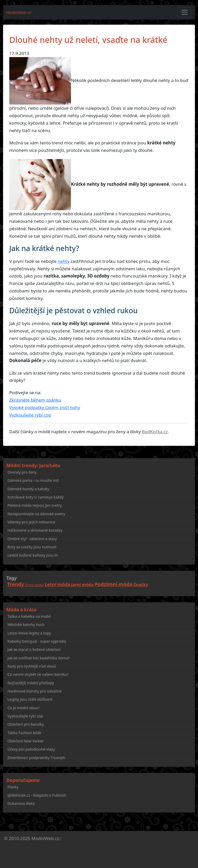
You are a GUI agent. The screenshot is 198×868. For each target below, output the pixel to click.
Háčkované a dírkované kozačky (35, 530)
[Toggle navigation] (185, 12)
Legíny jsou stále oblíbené (30, 699)
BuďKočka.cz (155, 432)
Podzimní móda (114, 584)
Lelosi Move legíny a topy (29, 633)
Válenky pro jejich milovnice (31, 522)
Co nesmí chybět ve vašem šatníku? (38, 674)
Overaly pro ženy (22, 472)
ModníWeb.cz (19, 12)
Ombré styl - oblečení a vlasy (32, 539)
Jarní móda (82, 585)
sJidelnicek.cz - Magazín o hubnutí (37, 795)
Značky (141, 585)
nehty (63, 261)
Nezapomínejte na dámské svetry (36, 514)
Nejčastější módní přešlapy (31, 683)
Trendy (16, 584)
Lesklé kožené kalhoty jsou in (33, 555)
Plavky (13, 787)
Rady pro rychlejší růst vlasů (32, 666)
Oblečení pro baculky (26, 724)
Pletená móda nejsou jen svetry (35, 505)
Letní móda (57, 584)
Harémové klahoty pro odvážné (35, 691)
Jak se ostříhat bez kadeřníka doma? (39, 658)
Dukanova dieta (21, 803)
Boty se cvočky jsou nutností (32, 547)
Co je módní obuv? (24, 708)
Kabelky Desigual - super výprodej (37, 641)
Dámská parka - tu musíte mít (33, 480)
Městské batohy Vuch (26, 625)
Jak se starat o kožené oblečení (34, 649)
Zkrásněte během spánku (35, 400)
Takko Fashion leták (24, 733)
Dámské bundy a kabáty (28, 489)
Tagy (12, 578)
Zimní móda (34, 585)
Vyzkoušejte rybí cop (30, 415)
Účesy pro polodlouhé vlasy (31, 749)
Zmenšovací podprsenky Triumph (36, 758)
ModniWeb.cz (45, 838)
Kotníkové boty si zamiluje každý (35, 497)
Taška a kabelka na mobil (29, 616)
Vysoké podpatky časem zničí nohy (45, 407)
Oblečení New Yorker (26, 741)
